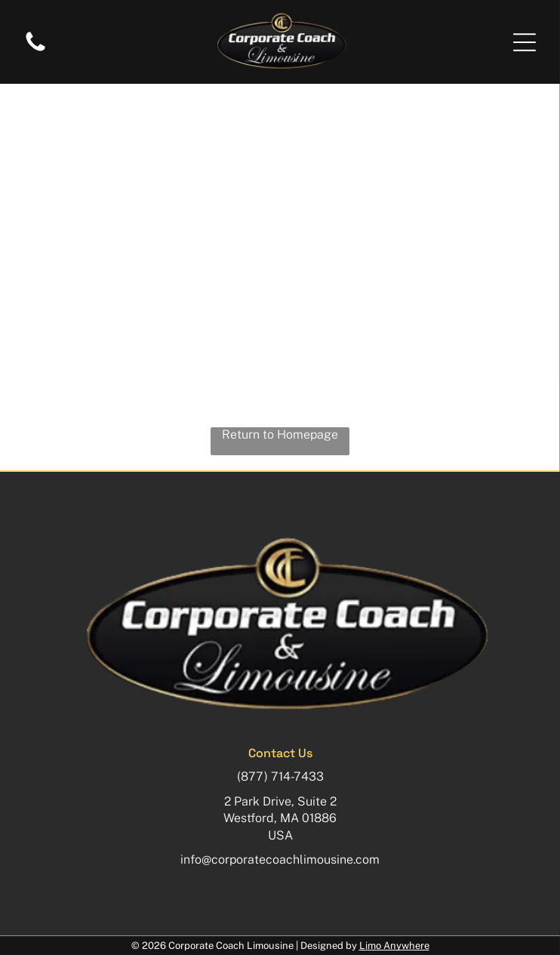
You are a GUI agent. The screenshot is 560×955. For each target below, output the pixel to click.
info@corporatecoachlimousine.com (280, 859)
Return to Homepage (280, 434)
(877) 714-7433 (280, 776)
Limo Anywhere (394, 946)
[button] (525, 42)
